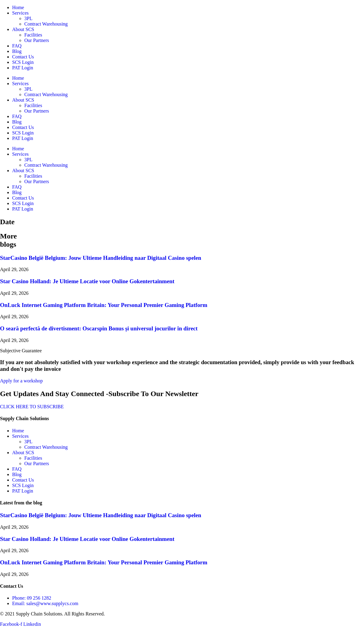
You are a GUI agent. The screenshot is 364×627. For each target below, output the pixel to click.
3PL (28, 18)
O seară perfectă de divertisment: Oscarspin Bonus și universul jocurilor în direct (99, 328)
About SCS (23, 29)
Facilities (33, 35)
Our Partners (37, 40)
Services (20, 13)
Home (18, 7)
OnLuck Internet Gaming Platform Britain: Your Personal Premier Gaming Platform (104, 305)
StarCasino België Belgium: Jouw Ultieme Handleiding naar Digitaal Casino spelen (101, 258)
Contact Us (23, 57)
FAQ (17, 46)
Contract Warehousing (46, 24)
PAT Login (23, 68)
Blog (17, 51)
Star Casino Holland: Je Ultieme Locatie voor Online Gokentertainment (87, 281)
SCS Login (23, 62)
